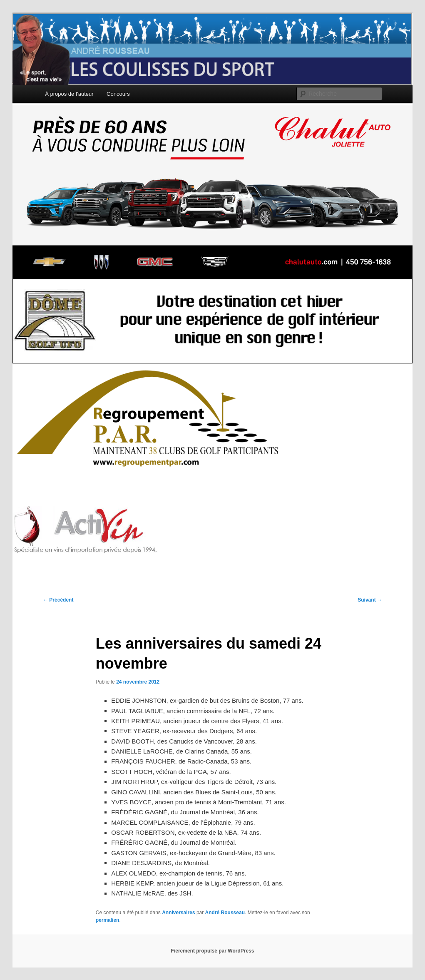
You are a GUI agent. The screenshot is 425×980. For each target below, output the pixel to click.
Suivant (370, 600)
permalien (108, 920)
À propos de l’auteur (69, 94)
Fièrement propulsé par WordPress (213, 951)
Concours (118, 94)
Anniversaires (178, 913)
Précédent (58, 600)
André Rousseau (225, 913)
